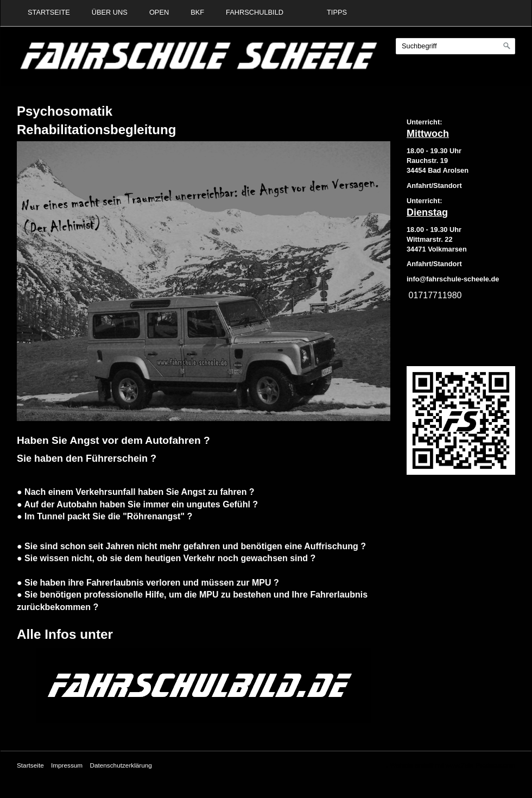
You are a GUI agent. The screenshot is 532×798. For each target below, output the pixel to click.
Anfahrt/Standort (434, 264)
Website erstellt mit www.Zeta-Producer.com (452, 765)
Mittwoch (428, 134)
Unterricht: (424, 122)
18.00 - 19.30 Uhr (434, 151)
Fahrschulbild (255, 12)
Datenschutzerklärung (121, 765)
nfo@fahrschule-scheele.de (454, 279)
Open (159, 12)
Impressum (67, 765)
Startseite (49, 12)
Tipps (337, 12)
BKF (197, 12)
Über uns (110, 12)
